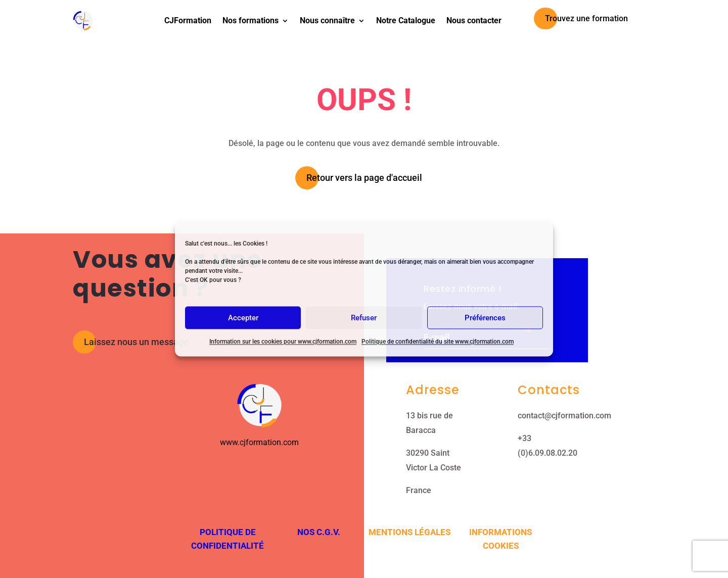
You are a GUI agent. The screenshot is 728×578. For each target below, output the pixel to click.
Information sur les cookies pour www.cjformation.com (283, 342)
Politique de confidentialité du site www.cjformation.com (438, 342)
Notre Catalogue (406, 20)
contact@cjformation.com (564, 416)
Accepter (243, 318)
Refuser (364, 318)
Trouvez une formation (586, 18)
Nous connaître (327, 20)
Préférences (485, 318)
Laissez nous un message (136, 342)
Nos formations (251, 20)
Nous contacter (474, 20)
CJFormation (188, 20)
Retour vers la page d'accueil (364, 178)
